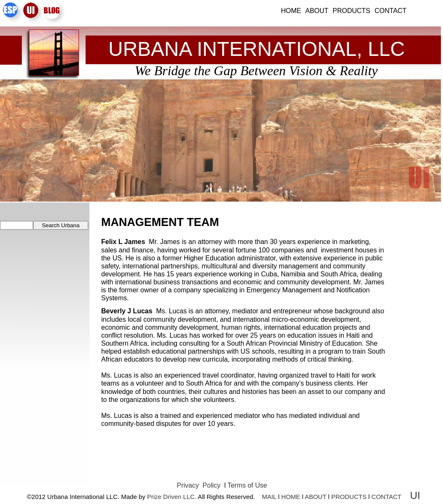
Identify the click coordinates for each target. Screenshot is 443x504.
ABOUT (316, 497)
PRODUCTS (349, 497)
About (317, 11)
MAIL (269, 497)
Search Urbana (61, 225)
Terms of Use (247, 485)
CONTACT (387, 497)
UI (417, 495)
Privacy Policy (199, 485)
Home (291, 11)
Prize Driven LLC (171, 497)
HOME (291, 497)
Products (351, 11)
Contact (391, 11)
